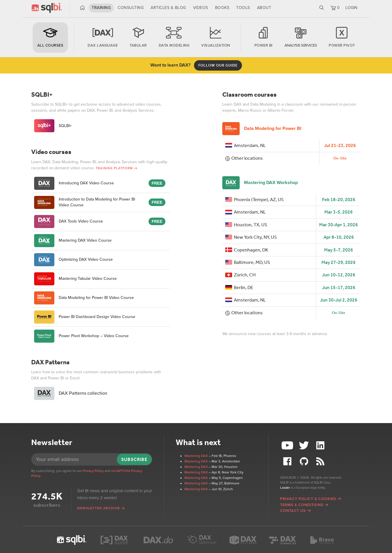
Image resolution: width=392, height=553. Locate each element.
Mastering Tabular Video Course (75, 279)
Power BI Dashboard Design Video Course (85, 317)
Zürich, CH (240, 275)
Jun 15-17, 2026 (339, 287)
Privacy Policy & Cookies (308, 499)
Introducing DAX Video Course (74, 183)
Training (101, 8)
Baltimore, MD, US (248, 262)
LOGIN (351, 8)
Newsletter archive (99, 508)
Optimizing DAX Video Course (73, 260)
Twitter (305, 445)
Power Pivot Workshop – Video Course (81, 336)
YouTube (288, 445)
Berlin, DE (239, 287)
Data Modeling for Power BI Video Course (84, 298)
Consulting (131, 8)
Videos (201, 8)
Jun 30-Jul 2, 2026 (339, 300)
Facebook (288, 461)
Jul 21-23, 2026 (340, 145)
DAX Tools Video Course (69, 222)
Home (83, 8)
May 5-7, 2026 (339, 250)
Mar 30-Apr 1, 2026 (339, 225)
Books (222, 8)
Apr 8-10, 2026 (339, 237)
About (264, 8)
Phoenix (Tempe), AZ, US (254, 200)
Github (305, 461)
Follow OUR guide (218, 65)
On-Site (340, 158)
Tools (243, 8)
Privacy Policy (93, 471)
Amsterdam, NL (246, 145)
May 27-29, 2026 (339, 262)
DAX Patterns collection (71, 393)
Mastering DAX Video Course (73, 241)
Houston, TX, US (246, 225)
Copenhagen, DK (247, 250)
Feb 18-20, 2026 (339, 200)
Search (322, 8)
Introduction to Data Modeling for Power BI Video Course (85, 202)
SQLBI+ (53, 126)
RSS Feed (321, 461)
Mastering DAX (196, 456)
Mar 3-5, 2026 (339, 212)
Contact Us (293, 511)
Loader (285, 488)
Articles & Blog (168, 8)
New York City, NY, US (251, 237)
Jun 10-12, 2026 (339, 275)
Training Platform (114, 168)
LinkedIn (321, 445)
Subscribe (134, 459)
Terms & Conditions (302, 505)
